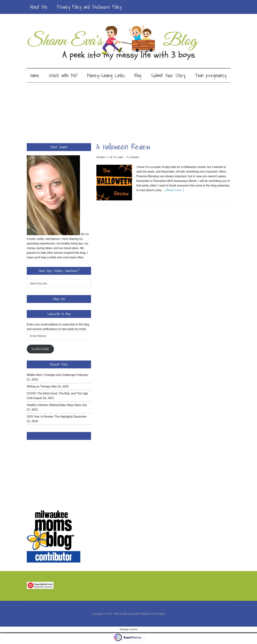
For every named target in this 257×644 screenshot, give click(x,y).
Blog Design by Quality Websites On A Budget (139, 614)
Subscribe (40, 349)
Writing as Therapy (39, 386)
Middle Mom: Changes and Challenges (51, 375)
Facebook (59, 436)
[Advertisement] (128, 109)
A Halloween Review (123, 147)
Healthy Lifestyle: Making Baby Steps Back (54, 405)
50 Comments (133, 157)
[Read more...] (175, 190)
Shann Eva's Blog (128, 43)
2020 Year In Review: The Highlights (50, 417)
